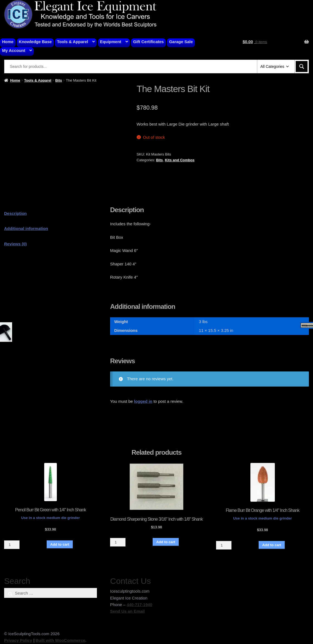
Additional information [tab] (26, 228)
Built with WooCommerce (60, 640)
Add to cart (60, 544)
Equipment (111, 42)
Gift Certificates (149, 42)
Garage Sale (181, 42)
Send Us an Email (127, 611)
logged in (143, 401)
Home (8, 42)
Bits (59, 80)
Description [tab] (16, 213)
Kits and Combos (180, 160)
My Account (14, 50)
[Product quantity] (12, 545)
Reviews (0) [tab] (16, 244)
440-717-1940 (139, 605)
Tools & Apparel (73, 42)
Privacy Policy (18, 640)
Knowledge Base (35, 42)
